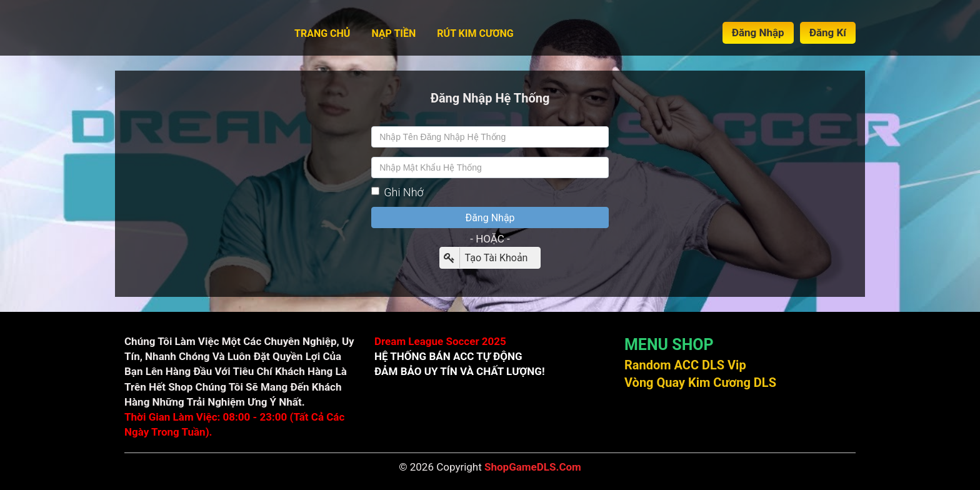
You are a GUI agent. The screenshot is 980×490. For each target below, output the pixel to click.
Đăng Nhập (758, 32)
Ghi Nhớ (397, 192)
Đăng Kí (828, 32)
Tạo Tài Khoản (484, 258)
